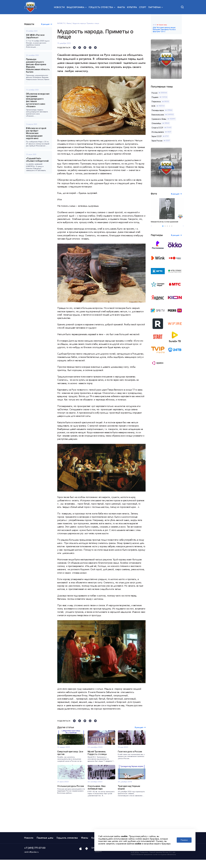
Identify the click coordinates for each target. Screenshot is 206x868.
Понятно (184, 840)
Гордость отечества (67, 846)
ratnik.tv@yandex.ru (31, 860)
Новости (59, 7)
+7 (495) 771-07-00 (35, 856)
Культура (132, 7)
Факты (121, 7)
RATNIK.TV (61, 23)
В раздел (45, 24)
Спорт (143, 7)
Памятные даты (45, 846)
